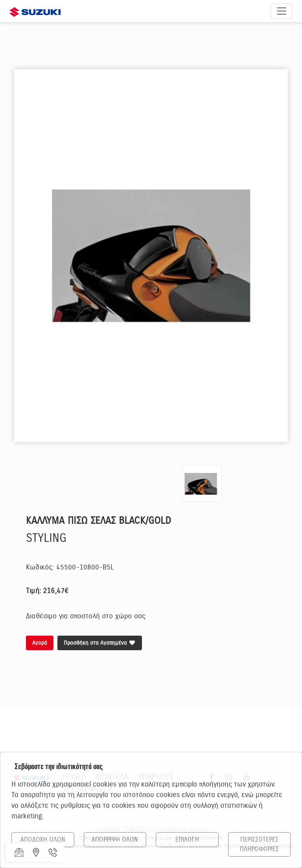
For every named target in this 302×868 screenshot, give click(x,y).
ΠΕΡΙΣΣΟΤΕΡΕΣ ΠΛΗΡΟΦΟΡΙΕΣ (259, 844)
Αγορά (40, 643)
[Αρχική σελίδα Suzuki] (35, 11)
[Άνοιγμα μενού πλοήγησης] (282, 11)
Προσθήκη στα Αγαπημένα (100, 643)
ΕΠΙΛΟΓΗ (187, 840)
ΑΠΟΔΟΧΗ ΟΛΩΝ (43, 840)
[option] (151, 256)
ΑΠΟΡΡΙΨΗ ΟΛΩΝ (115, 840)
